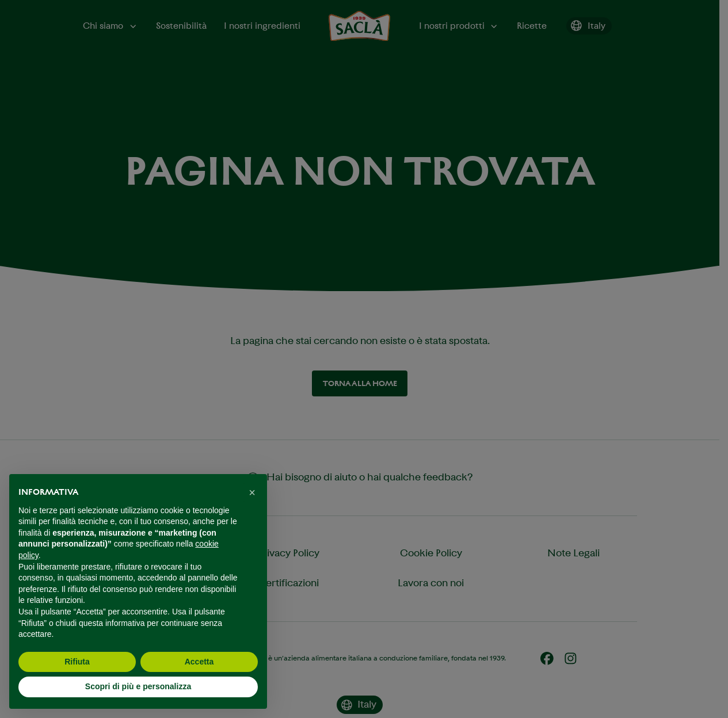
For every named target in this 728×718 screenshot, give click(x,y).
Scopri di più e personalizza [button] (138, 686)
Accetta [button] (199, 662)
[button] (252, 492)
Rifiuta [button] (77, 662)
